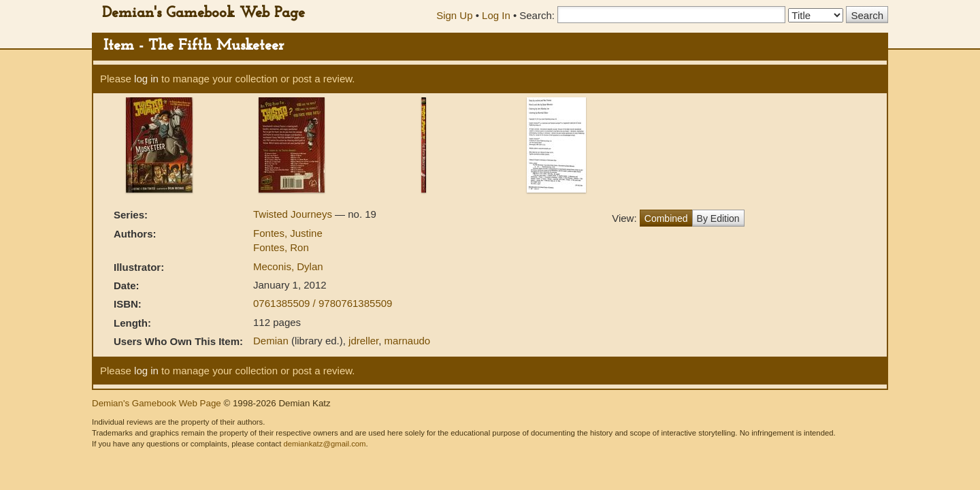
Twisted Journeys (294, 214)
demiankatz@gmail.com (324, 444)
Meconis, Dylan (288, 266)
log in (146, 79)
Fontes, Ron (281, 247)
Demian (271, 341)
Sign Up (454, 15)
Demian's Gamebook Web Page (203, 13)
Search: (537, 15)
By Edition (718, 218)
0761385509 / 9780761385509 (323, 303)
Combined (666, 218)
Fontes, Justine (288, 233)
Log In (496, 15)
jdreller (363, 341)
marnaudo (408, 341)
